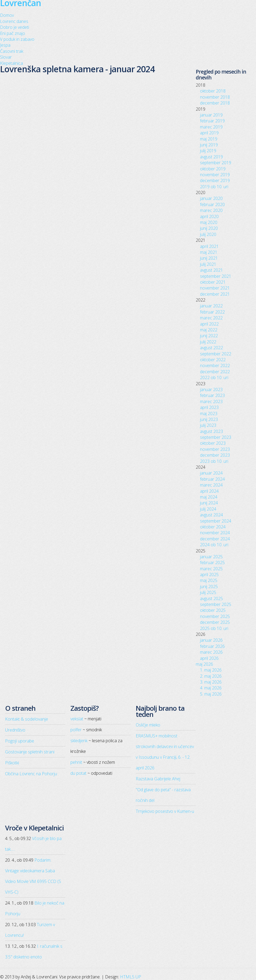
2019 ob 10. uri (214, 187)
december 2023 (215, 455)
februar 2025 (212, 563)
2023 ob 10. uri (214, 461)
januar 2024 (211, 473)
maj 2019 (209, 139)
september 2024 (216, 521)
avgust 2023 (211, 431)
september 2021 (216, 276)
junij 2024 (209, 503)
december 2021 (215, 294)
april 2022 (209, 324)
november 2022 (215, 366)
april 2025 (209, 575)
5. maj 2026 (211, 694)
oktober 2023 (213, 443)
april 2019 (209, 133)
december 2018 (215, 103)
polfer (76, 730)
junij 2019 (209, 145)
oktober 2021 (213, 282)
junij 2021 (209, 258)
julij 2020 (208, 234)
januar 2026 (211, 640)
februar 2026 (212, 646)
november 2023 (215, 449)
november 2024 (215, 533)
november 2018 (215, 97)
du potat (78, 773)
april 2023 (209, 407)
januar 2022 (211, 306)
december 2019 (215, 180)
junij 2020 (209, 228)
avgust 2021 (211, 270)
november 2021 (215, 288)
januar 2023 (211, 389)
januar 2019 (211, 115)
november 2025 (215, 616)
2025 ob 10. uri (214, 628)
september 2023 (216, 437)
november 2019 (215, 175)
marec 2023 (211, 401)
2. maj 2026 (211, 676)
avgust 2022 (211, 348)
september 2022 (216, 354)
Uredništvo (15, 730)
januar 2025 (211, 557)
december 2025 (215, 622)
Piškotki (12, 763)
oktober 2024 (213, 527)
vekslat (77, 719)
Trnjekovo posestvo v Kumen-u (165, 811)
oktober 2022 (213, 360)
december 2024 (215, 539)
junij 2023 (209, 419)
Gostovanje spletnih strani (30, 752)
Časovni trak (12, 51)
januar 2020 (211, 198)
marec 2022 (211, 318)
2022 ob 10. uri (214, 377)
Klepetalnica (11, 63)
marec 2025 (211, 569)
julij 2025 (208, 592)
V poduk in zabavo (17, 39)
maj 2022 (209, 330)
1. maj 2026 (211, 670)
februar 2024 (212, 479)
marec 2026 (211, 652)
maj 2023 (209, 413)
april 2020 (209, 216)
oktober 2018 (213, 91)
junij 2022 (209, 336)
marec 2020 (211, 210)
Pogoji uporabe (20, 741)
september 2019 (216, 163)
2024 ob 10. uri (214, 545)
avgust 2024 (211, 515)
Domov (7, 15)
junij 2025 (209, 587)
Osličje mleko (148, 725)
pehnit (76, 762)
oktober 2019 (213, 169)
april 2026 (209, 658)
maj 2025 (209, 580)
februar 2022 (212, 312)
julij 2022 (208, 342)
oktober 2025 (213, 610)
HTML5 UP (131, 977)
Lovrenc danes (14, 21)
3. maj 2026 (211, 682)
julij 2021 (208, 264)
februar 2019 (212, 121)
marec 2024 (211, 485)
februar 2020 (212, 204)
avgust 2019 (211, 157)
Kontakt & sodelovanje (27, 719)
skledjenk (79, 741)
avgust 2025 (211, 599)
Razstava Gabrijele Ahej (158, 779)
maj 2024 (209, 497)
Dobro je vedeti (15, 27)
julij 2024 (208, 509)
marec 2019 (211, 127)
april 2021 (209, 246)
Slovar (6, 57)
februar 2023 (212, 395)
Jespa (5, 45)
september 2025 (216, 604)
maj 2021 (209, 252)
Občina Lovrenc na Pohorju (31, 774)
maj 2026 (204, 664)
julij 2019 (208, 151)
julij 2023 (208, 425)
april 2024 (209, 491)
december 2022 (215, 372)
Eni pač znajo (13, 33)
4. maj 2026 (211, 688)
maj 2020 (209, 222)
